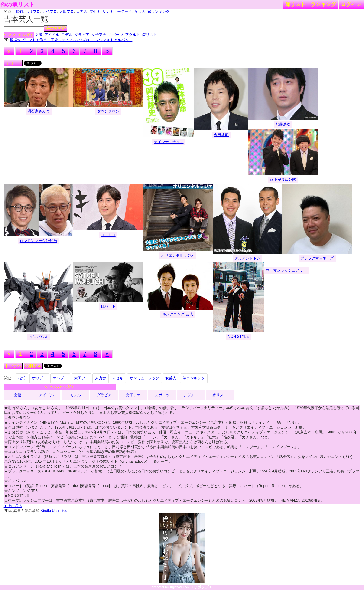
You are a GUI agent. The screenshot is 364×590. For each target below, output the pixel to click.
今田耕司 (221, 135)
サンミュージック (117, 11)
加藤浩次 (283, 124)
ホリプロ (33, 11)
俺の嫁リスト (18, 5)
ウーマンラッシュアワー (286, 270)
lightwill (177, 587)
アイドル (52, 35)
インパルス (39, 337)
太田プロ (67, 11)
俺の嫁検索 (55, 28)
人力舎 (82, 11)
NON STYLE (238, 336)
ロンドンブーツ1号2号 (39, 241)
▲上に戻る (13, 506)
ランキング (323, 4)
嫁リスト (296, 4)
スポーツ (116, 35)
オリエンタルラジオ (178, 255)
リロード (13, 63)
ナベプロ (50, 11)
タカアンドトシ (247, 258)
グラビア (82, 35)
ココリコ (108, 235)
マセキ (95, 11)
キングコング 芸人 (178, 314)
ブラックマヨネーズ (317, 258)
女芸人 (140, 11)
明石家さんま (39, 111)
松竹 (19, 11)
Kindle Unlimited (54, 511)
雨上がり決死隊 (283, 180)
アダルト (133, 35)
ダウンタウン (108, 111)
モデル (67, 35)
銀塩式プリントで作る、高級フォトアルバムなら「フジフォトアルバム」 (71, 40)
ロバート (108, 306)
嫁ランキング (159, 11)
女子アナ (99, 35)
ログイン (351, 4)
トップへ (13, 366)
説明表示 (33, 366)
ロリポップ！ (201, 587)
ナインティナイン (169, 142)
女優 (39, 35)
